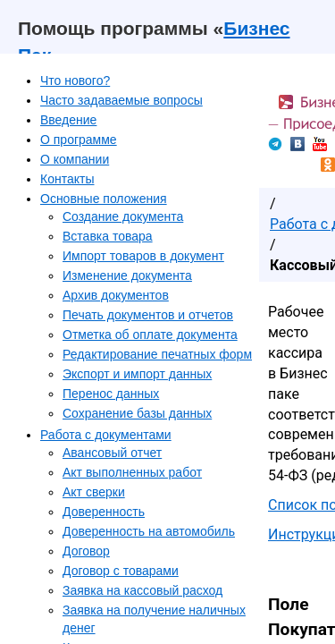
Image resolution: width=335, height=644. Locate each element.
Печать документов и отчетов (148, 315)
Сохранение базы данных (137, 413)
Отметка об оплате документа (150, 335)
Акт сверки (94, 492)
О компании (75, 159)
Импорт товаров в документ (143, 256)
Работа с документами (106, 435)
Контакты (67, 179)
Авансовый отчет (112, 453)
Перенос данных (111, 394)
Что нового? (75, 80)
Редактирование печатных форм (157, 354)
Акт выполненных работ (132, 472)
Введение (68, 120)
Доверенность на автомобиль (149, 531)
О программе (79, 140)
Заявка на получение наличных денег (154, 619)
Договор (86, 551)
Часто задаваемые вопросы (121, 100)
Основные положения (104, 199)
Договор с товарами (121, 571)
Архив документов (116, 295)
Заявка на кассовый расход (142, 590)
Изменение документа (127, 275)
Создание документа (123, 216)
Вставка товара (108, 236)
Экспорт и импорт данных (137, 374)
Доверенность (104, 512)
